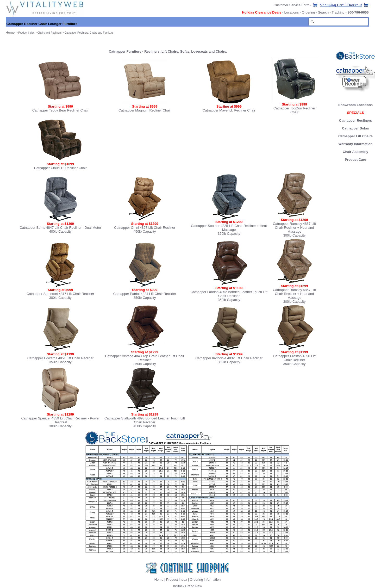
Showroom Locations (355, 105)
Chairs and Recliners (49, 33)
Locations (292, 12)
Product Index (26, 33)
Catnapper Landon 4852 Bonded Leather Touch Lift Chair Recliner (229, 294)
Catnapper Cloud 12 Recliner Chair (60, 168)
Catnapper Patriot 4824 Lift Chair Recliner (145, 294)
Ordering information (205, 580)
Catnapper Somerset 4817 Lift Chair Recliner (60, 294)
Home (159, 580)
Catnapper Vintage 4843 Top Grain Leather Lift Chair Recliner (145, 358)
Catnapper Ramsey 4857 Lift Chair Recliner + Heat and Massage (294, 228)
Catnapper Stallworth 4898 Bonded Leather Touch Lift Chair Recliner (145, 420)
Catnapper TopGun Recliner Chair (294, 110)
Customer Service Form (292, 5)
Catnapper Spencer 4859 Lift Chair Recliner (54, 418)
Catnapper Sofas (355, 128)
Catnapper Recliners (355, 120)
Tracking (338, 12)
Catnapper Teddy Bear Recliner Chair (60, 110)
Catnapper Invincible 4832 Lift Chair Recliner (229, 358)
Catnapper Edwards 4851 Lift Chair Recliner (60, 358)
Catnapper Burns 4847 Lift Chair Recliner (51, 228)
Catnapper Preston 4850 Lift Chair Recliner (294, 358)
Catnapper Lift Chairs (355, 136)
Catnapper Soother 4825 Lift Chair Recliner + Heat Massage (229, 228)
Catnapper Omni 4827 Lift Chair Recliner (145, 228)
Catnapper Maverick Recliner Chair (229, 110)
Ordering (308, 12)
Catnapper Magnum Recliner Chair (145, 110)
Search (323, 12)
